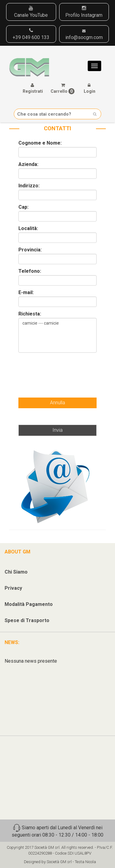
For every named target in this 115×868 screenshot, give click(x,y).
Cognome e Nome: (40, 143)
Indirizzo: (29, 186)
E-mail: (26, 293)
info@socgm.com (84, 35)
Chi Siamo (16, 572)
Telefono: (30, 271)
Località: (28, 229)
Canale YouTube (31, 12)
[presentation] (56, 369)
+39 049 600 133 (31, 34)
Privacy (13, 588)
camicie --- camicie (57, 335)
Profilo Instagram (84, 12)
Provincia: (30, 250)
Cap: (23, 207)
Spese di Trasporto (27, 620)
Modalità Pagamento (29, 604)
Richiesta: (30, 314)
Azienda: (28, 164)
